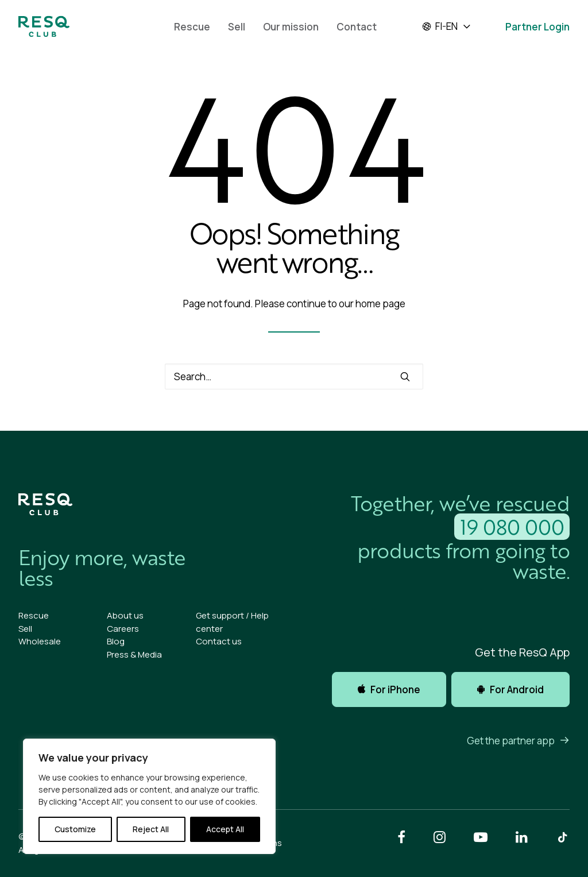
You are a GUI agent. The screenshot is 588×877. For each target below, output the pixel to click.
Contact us (219, 641)
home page (380, 304)
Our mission (291, 27)
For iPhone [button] (389, 689)
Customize (75, 829)
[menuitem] (192, 26)
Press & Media (134, 654)
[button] (405, 376)
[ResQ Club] (44, 26)
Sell (237, 27)
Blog (116, 641)
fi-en (439, 26)
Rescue (192, 27)
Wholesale (40, 641)
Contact (357, 27)
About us (125, 615)
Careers (123, 629)
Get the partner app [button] (518, 741)
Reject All (151, 829)
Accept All (225, 829)
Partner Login (537, 27)
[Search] (294, 376)
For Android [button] (510, 689)
